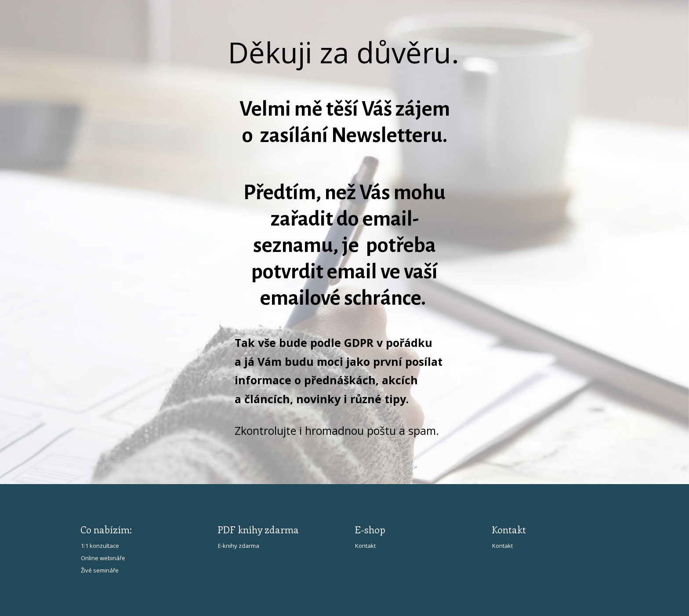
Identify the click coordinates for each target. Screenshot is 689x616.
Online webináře (103, 558)
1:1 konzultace (100, 546)
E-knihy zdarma (239, 546)
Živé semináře (100, 570)
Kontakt (365, 546)
